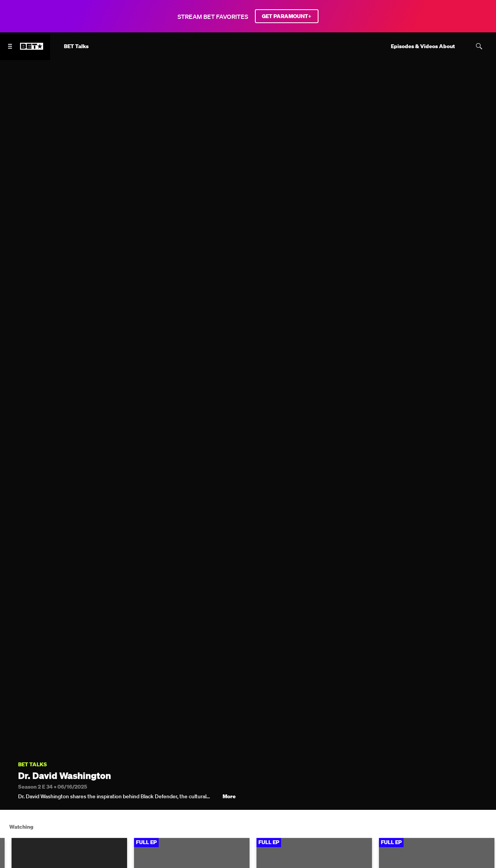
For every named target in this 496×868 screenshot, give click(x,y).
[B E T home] (32, 50)
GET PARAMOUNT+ (287, 16)
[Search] (479, 46)
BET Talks (33, 765)
